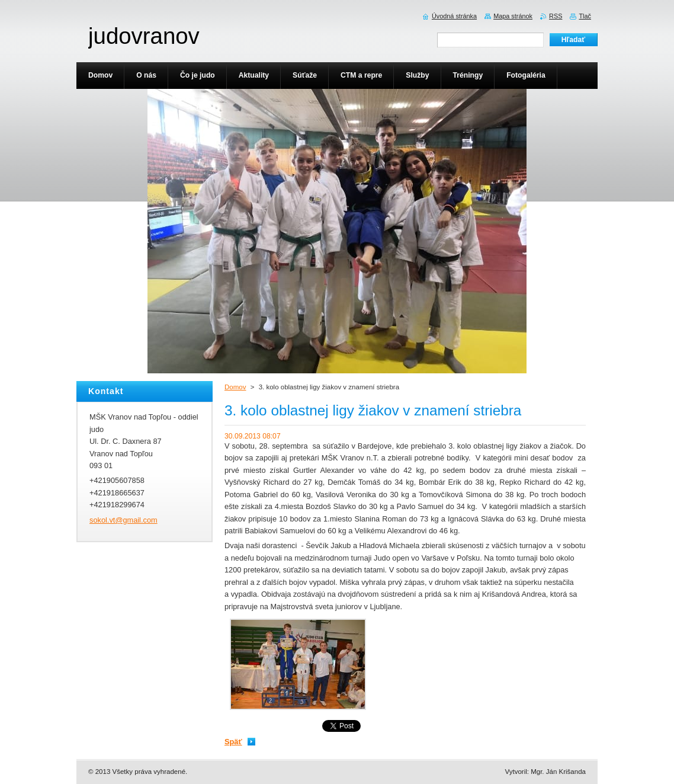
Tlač (585, 16)
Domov (235, 387)
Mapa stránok (513, 16)
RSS (556, 16)
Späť (233, 742)
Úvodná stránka (454, 16)
